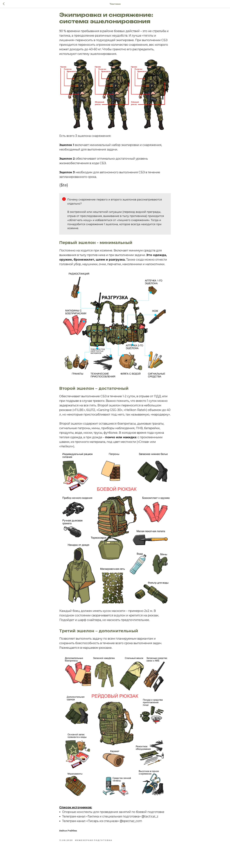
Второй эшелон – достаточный (94, 391)
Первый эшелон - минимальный (96, 245)
